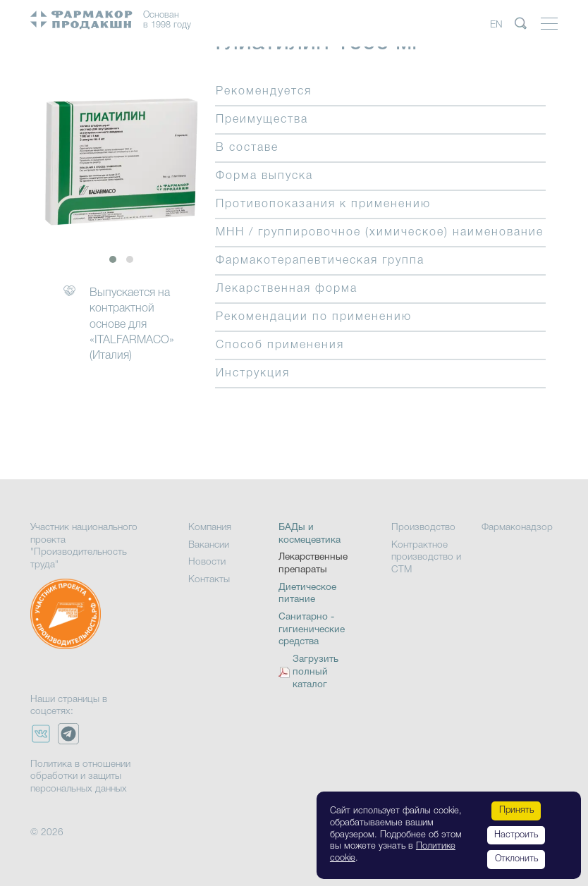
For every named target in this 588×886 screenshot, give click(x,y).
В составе (247, 148)
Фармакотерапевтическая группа (320, 261)
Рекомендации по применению (314, 317)
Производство (423, 528)
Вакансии (209, 545)
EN (496, 25)
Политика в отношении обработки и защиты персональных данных (80, 777)
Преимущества (262, 120)
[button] (113, 259)
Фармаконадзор (517, 528)
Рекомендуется (264, 92)
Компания (210, 528)
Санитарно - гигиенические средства (312, 629)
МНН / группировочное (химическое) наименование (380, 233)
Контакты (209, 580)
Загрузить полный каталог (316, 672)
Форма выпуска (264, 176)
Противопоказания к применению (323, 204)
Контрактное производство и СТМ (426, 558)
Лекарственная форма (287, 289)
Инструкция (253, 374)
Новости (207, 562)
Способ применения (280, 345)
